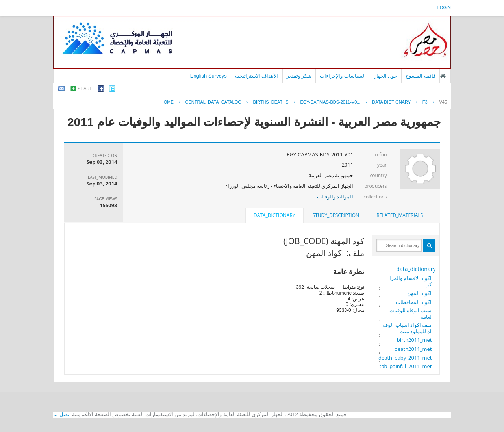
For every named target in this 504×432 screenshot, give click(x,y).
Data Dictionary (391, 102)
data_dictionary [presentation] (274, 215)
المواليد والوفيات (335, 197)
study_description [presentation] (336, 215)
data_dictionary (416, 269)
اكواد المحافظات (414, 302)
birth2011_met (414, 340)
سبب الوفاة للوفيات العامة (409, 313)
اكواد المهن (419, 293)
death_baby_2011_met (405, 358)
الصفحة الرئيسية (443, 76)
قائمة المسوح (421, 76)
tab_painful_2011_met (406, 366)
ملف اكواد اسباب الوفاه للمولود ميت (407, 328)
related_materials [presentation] (400, 215)
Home (167, 102)
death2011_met (413, 349)
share (85, 89)
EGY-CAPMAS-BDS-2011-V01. (330, 102)
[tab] (400, 215)
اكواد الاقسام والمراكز (411, 281)
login (444, 7)
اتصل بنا (62, 414)
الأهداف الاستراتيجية (257, 76)
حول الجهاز (386, 76)
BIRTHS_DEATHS (271, 102)
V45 (443, 102)
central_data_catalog (213, 102)
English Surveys (208, 76)
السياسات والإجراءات (343, 76)
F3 (425, 102)
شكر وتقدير (299, 76)
